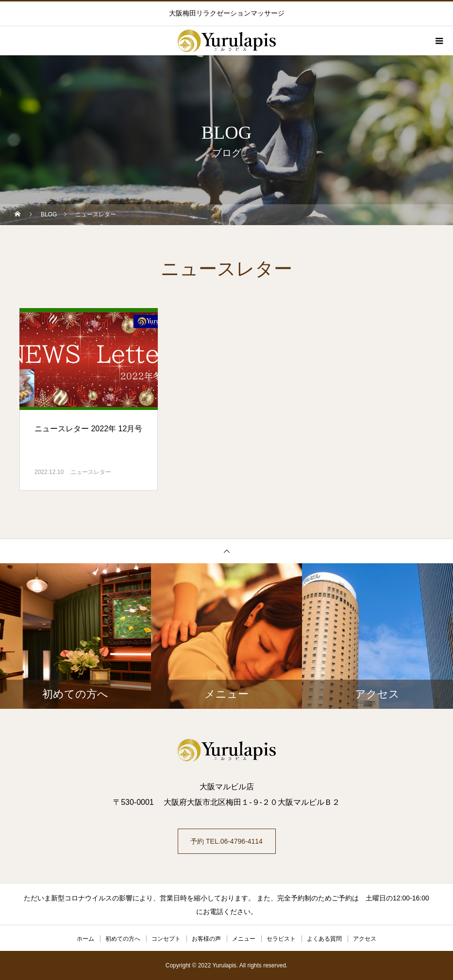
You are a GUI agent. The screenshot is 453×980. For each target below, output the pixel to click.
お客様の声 (206, 939)
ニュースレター (91, 472)
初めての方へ (123, 939)
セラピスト (281, 939)
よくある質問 (324, 939)
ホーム (85, 939)
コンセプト (166, 939)
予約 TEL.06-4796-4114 (226, 841)
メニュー (244, 939)
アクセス (365, 939)
